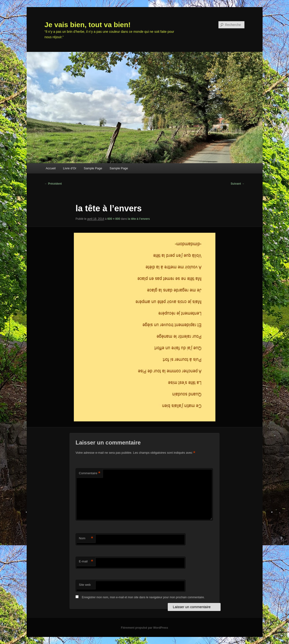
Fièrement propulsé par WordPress (145, 628)
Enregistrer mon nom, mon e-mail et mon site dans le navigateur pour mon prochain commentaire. (143, 597)
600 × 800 (114, 219)
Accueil (51, 168)
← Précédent (53, 184)
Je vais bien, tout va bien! (88, 25)
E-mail (86, 562)
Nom (86, 538)
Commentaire (90, 473)
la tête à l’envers (139, 219)
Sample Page (93, 168)
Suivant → (238, 184)
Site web (85, 585)
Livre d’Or (70, 168)
